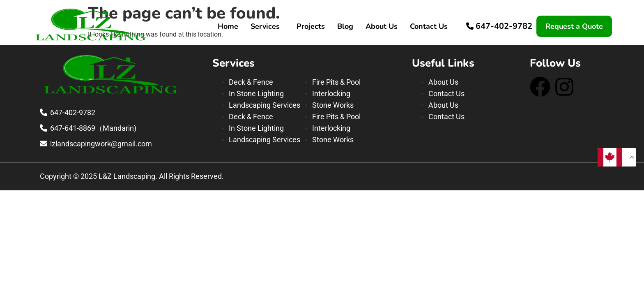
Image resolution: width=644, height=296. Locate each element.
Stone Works (333, 105)
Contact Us (429, 26)
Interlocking (331, 94)
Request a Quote (574, 26)
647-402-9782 (504, 26)
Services (265, 26)
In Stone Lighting (256, 94)
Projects (311, 26)
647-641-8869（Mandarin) (93, 128)
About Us (382, 26)
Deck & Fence (251, 82)
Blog (345, 26)
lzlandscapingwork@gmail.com (101, 144)
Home (228, 26)
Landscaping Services (264, 105)
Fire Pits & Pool (336, 82)
